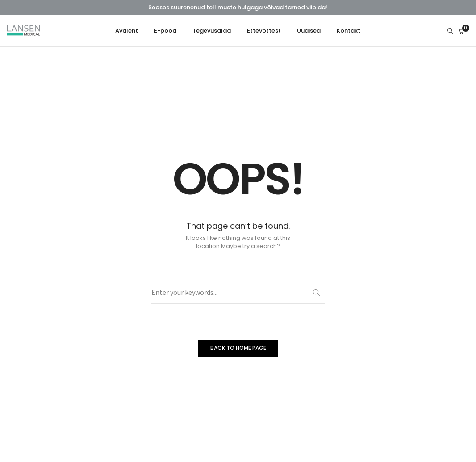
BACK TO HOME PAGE (238, 348)
